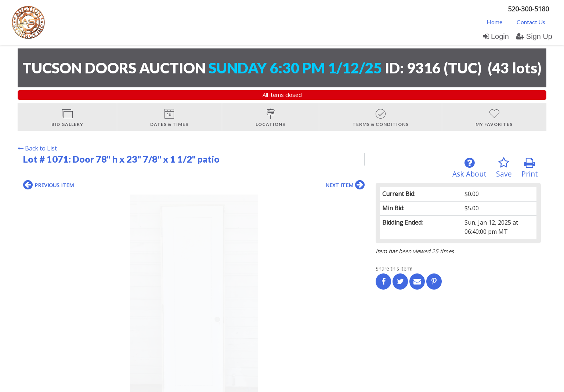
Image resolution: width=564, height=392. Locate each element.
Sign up (103, 322)
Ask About (469, 168)
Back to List (37, 148)
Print (530, 168)
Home (494, 22)
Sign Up (534, 36)
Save (504, 168)
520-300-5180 (528, 9)
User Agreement (136, 322)
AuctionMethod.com (299, 384)
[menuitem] (494, 22)
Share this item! (394, 268)
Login (496, 36)
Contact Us (531, 22)
